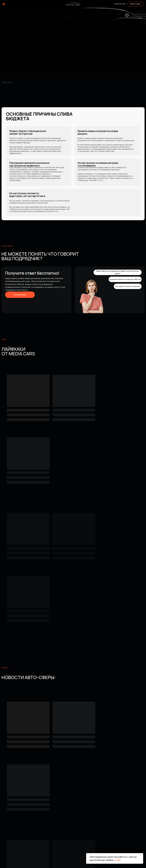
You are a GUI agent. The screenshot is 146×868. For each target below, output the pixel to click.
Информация (103, 832)
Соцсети (128, 832)
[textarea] (96, 794)
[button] (135, 4)
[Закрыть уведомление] (141, 855)
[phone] (119, 774)
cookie (117, 860)
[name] (72, 774)
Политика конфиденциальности (63, 864)
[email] (72, 783)
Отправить (62, 812)
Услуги (54, 832)
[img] (73, 4)
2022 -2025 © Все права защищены (16, 864)
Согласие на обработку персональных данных (115, 864)
